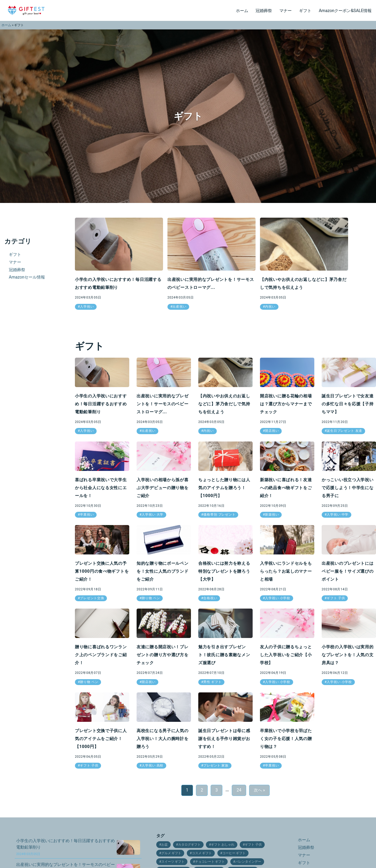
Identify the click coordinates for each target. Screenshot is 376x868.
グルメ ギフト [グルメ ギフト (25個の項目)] (171, 853)
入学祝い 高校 (152, 765)
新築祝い (272, 515)
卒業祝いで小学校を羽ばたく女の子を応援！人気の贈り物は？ (286, 739)
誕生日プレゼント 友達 (344, 431)
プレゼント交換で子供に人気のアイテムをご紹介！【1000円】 (101, 739)
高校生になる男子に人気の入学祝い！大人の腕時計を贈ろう (163, 739)
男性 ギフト (212, 682)
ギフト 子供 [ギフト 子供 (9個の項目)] (253, 845)
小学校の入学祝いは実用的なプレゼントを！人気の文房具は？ (348, 655)
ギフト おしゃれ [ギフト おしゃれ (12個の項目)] (223, 845)
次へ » (259, 790)
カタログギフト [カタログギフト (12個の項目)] (189, 845)
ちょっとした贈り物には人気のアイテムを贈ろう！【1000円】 (224, 488)
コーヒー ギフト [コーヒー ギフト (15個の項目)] (234, 853)
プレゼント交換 (92, 598)
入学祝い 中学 (338, 515)
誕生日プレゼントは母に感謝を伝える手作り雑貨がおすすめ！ (224, 739)
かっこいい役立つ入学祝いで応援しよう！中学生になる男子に (348, 488)
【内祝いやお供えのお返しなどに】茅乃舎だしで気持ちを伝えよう (224, 404)
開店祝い (272, 431)
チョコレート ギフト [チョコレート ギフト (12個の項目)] (210, 862)
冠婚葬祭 (264, 11)
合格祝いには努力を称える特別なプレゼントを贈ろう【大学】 (224, 571)
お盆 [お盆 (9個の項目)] (164, 845)
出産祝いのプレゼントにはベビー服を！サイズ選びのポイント (348, 571)
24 (239, 790)
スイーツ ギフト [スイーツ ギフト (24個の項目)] (173, 862)
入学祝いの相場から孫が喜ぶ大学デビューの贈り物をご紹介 (163, 488)
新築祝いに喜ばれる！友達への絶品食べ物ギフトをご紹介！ (286, 488)
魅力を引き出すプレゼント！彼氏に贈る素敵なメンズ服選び (224, 655)
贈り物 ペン (151, 598)
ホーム (242, 11)
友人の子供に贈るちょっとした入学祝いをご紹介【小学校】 (286, 655)
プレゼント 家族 (216, 765)
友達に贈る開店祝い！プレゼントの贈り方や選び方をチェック (163, 655)
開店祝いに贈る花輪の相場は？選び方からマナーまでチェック (286, 404)
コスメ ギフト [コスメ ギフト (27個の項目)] (202, 853)
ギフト (305, 11)
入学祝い (87, 307)
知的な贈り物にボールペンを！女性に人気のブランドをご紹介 (163, 571)
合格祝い (210, 598)
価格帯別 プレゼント (219, 515)
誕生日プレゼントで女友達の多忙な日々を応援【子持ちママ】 (348, 404)
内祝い (270, 307)
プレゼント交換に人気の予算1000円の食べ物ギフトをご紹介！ (102, 571)
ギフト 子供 (336, 598)
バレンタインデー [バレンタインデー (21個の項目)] (248, 862)
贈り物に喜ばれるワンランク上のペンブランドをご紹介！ (101, 655)
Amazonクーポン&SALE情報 (345, 11)
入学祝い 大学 (152, 515)
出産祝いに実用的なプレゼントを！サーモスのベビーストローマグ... (163, 404)
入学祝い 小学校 (277, 598)
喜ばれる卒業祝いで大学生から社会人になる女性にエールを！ (101, 488)
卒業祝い (87, 515)
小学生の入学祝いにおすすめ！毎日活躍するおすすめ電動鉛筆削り (101, 404)
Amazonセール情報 (27, 277)
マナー (286, 11)
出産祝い (179, 307)
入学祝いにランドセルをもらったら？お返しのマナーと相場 (286, 571)
